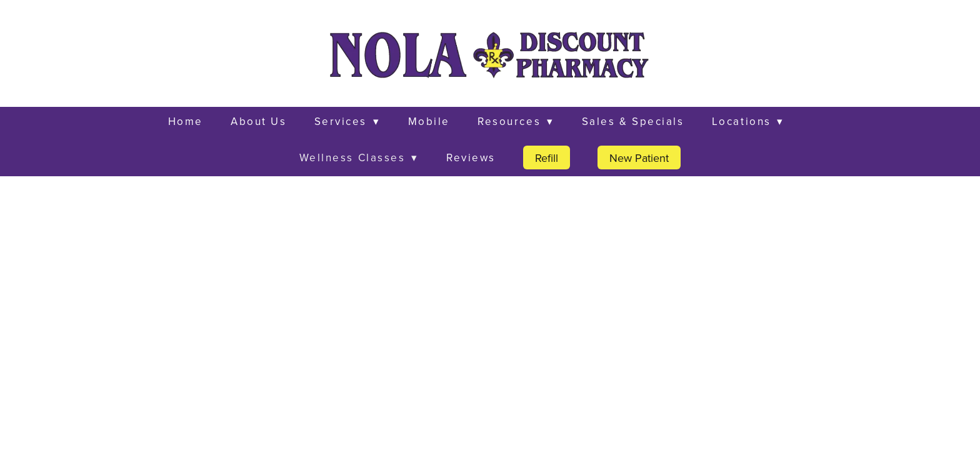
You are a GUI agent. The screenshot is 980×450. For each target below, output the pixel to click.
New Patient (639, 158)
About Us (258, 121)
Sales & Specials (633, 121)
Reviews (471, 157)
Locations (748, 121)
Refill (547, 158)
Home (186, 121)
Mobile (429, 121)
